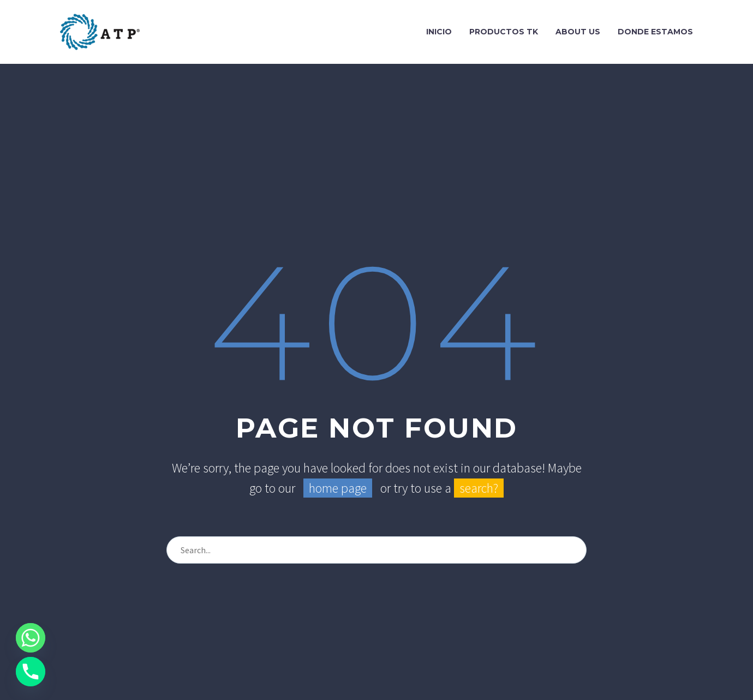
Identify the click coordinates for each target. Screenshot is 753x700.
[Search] (376, 550)
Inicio (439, 32)
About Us (578, 32)
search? (479, 488)
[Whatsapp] (31, 638)
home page (338, 488)
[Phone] (31, 672)
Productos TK (504, 32)
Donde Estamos (655, 32)
